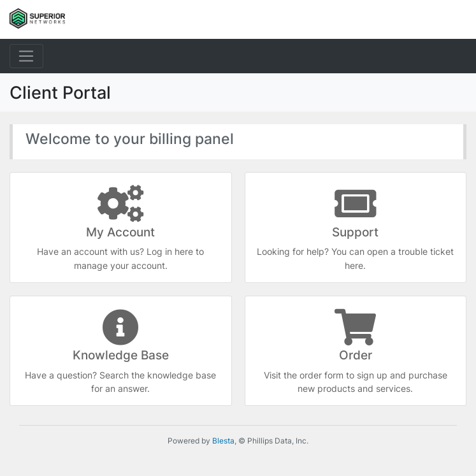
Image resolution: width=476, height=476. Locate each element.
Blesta (223, 441)
